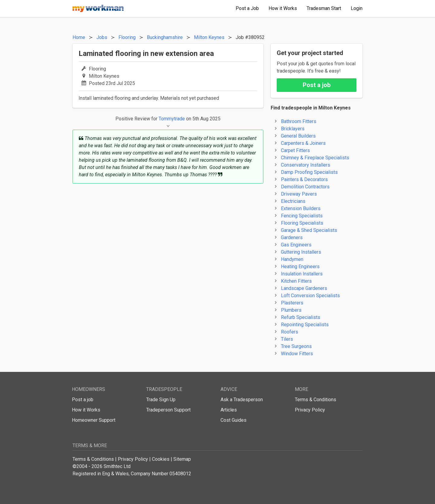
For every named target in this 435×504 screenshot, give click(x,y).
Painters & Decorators (304, 179)
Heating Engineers (300, 267)
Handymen (292, 259)
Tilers (287, 339)
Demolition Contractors (305, 187)
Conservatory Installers (306, 165)
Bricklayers (293, 129)
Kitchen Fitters (296, 281)
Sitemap (182, 459)
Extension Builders (301, 208)
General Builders (298, 136)
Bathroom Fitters (299, 121)
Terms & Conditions (316, 400)
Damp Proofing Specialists (309, 172)
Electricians (293, 201)
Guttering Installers (301, 252)
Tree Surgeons (296, 346)
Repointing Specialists (305, 325)
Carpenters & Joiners (303, 143)
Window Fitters (297, 354)
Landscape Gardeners (304, 288)
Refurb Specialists (301, 317)
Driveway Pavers (299, 194)
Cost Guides (234, 420)
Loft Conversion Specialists (310, 296)
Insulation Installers (302, 274)
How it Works (86, 410)
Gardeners (292, 237)
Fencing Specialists (302, 216)
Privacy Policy (310, 410)
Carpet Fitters (295, 150)
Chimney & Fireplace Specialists (315, 158)
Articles (229, 410)
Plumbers (291, 310)
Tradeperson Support (168, 410)
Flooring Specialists (302, 223)
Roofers (290, 332)
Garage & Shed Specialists (309, 230)
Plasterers (292, 303)
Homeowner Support (94, 420)
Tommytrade (172, 119)
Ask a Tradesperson (242, 400)
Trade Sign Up (161, 400)
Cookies (161, 459)
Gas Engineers (296, 245)
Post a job (317, 85)
